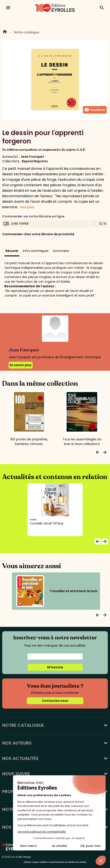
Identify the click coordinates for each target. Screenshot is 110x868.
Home (5, 32)
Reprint (28, 161)
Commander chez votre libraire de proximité (38, 234)
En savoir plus (21, 365)
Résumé (12, 251)
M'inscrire (55, 667)
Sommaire (61, 251)
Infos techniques (36, 251)
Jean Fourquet (32, 157)
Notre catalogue (27, 32)
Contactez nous (55, 701)
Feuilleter (95, 110)
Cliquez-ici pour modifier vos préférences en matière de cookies (55, 862)
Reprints (41, 161)
